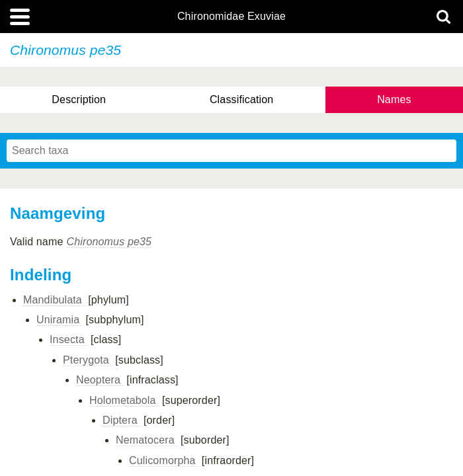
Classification (242, 99)
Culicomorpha (164, 460)
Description (79, 99)
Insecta (68, 339)
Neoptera (100, 380)
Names (394, 99)
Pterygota (88, 360)
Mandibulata (54, 300)
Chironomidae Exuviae (232, 17)
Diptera (121, 420)
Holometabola (124, 400)
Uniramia (60, 320)
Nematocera (147, 440)
